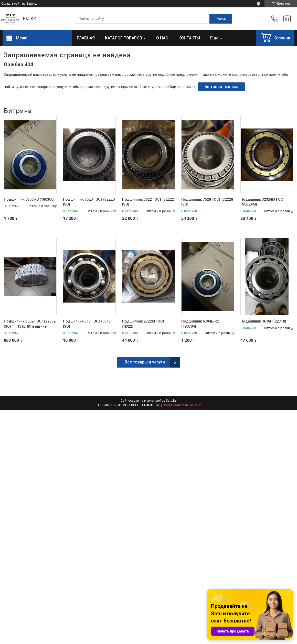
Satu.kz (171, 401)
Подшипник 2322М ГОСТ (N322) (143, 324)
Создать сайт (11, 4)
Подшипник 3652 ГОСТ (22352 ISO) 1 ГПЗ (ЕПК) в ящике (30, 324)
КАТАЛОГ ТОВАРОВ (124, 38)
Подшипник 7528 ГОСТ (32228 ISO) (207, 202)
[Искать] (221, 19)
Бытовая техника (221, 87)
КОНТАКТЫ (189, 38)
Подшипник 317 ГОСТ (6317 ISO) (87, 324)
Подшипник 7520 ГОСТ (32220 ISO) (89, 202)
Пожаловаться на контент (182, 405)
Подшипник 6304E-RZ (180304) (200, 324)
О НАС (162, 38)
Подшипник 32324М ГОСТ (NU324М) (263, 202)
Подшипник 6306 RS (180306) (29, 199)
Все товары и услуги (145, 362)
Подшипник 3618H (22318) (263, 321)
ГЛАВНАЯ (86, 38)
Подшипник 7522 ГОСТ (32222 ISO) (148, 202)
